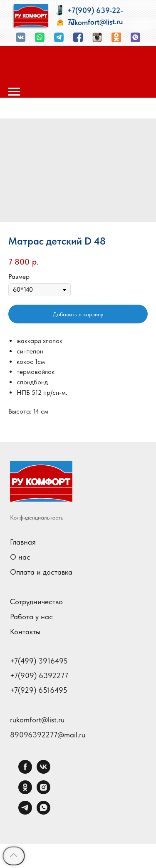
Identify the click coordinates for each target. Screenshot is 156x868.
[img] (30, 16)
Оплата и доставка (41, 572)
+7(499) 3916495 (39, 661)
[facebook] (25, 771)
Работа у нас (31, 617)
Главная (23, 542)
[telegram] (25, 812)
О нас (20, 557)
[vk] (43, 771)
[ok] (25, 792)
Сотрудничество (36, 602)
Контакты (25, 632)
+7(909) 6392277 (39, 676)
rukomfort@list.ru (37, 720)
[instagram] (43, 792)
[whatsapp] (43, 812)
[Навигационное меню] (14, 92)
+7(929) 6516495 (39, 690)
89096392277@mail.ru (48, 735)
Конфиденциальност (35, 517)
